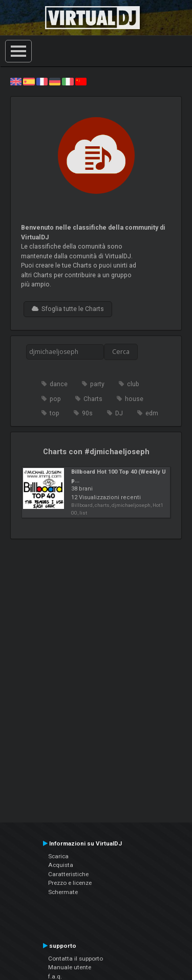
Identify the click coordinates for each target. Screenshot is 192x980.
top (55, 413)
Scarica (58, 856)
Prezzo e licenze (70, 883)
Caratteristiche (68, 874)
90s (87, 413)
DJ (119, 413)
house (134, 399)
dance (59, 384)
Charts (93, 399)
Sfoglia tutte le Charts (68, 309)
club (133, 384)
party (97, 384)
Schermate (63, 892)
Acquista (61, 865)
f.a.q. (55, 976)
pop (55, 399)
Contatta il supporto (76, 959)
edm (152, 413)
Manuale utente (70, 967)
